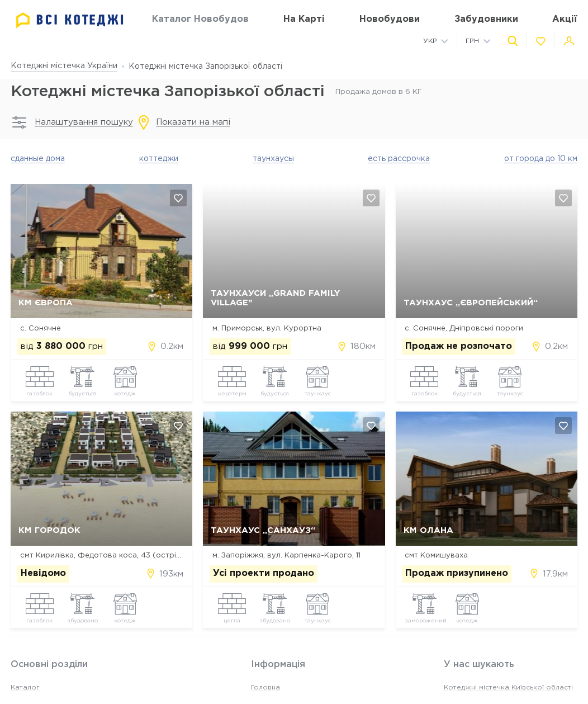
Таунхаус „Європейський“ (471, 303)
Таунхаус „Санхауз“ (263, 530)
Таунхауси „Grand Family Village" (275, 298)
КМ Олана (428, 530)
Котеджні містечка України (64, 66)
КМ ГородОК (49, 530)
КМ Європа (46, 303)
